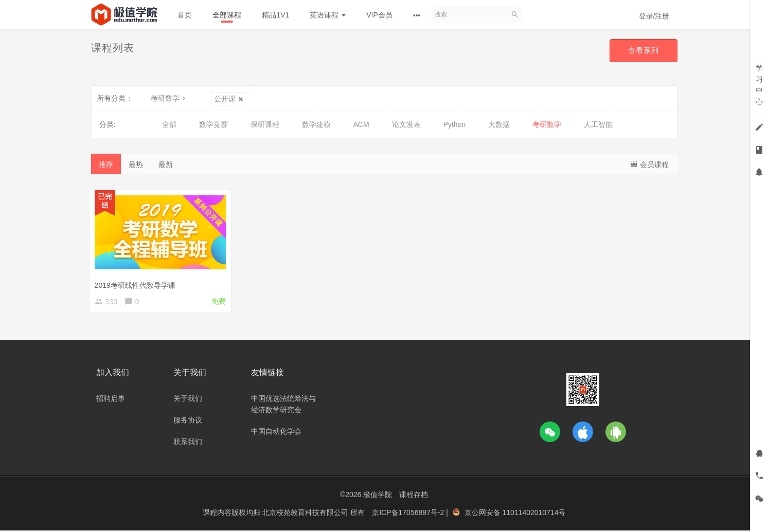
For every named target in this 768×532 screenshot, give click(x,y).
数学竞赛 (213, 124)
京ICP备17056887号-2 (409, 514)
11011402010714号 (534, 514)
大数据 (499, 124)
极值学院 (378, 496)
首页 (185, 15)
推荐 (106, 164)
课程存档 (414, 496)
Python (455, 124)
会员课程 (649, 164)
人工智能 (598, 124)
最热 (136, 164)
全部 (169, 124)
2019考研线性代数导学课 (137, 283)
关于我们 (188, 400)
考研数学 (169, 98)
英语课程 (328, 15)
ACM (361, 124)
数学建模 (316, 124)
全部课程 (227, 15)
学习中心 (759, 85)
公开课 (229, 99)
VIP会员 (379, 15)
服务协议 (188, 421)
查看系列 (644, 50)
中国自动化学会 (276, 433)
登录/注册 (654, 16)
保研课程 (265, 124)
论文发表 (406, 124)
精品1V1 (275, 15)
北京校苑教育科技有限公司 (306, 514)
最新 (166, 164)
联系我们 (188, 443)
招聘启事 (111, 400)
